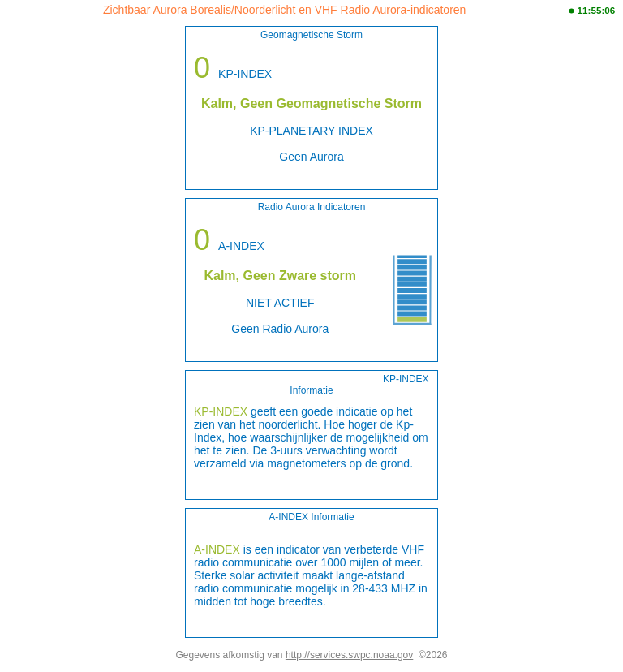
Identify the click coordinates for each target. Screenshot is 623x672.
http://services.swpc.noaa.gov (349, 655)
